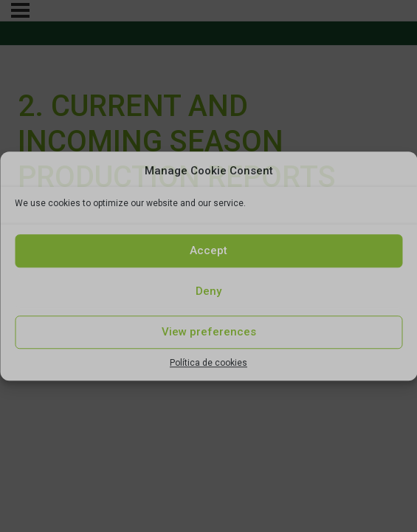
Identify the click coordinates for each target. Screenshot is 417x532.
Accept (208, 250)
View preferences (209, 332)
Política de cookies (208, 363)
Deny (208, 291)
